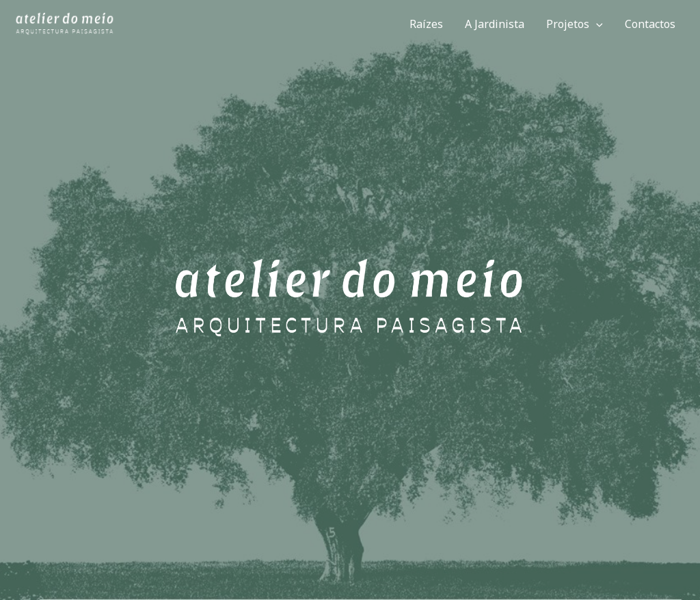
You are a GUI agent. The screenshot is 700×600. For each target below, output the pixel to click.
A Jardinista (495, 24)
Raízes (426, 24)
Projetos (575, 24)
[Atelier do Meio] (65, 23)
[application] (596, 24)
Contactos (650, 24)
